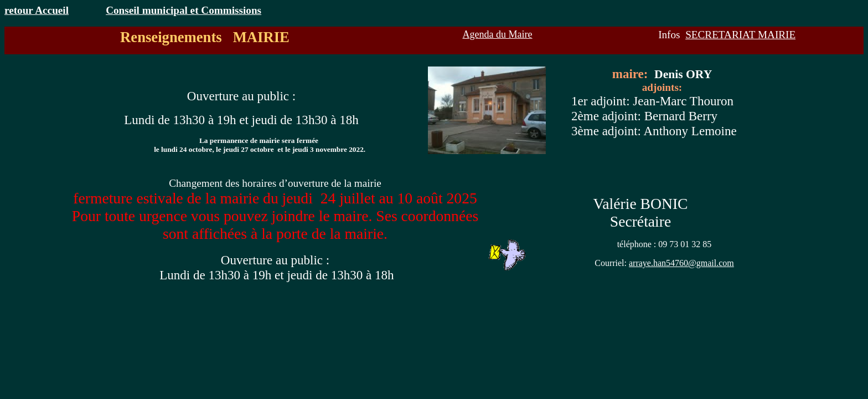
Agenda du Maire (498, 34)
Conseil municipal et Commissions (184, 10)
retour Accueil (37, 10)
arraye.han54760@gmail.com (681, 263)
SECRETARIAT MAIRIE (740, 35)
